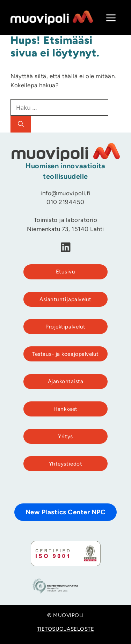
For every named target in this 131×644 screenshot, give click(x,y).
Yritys (65, 437)
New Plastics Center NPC (66, 513)
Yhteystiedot (65, 464)
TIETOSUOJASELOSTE (66, 629)
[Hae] (21, 124)
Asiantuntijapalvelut (65, 300)
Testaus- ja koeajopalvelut (65, 355)
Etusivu (66, 272)
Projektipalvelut (65, 327)
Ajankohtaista (66, 382)
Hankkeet (65, 410)
